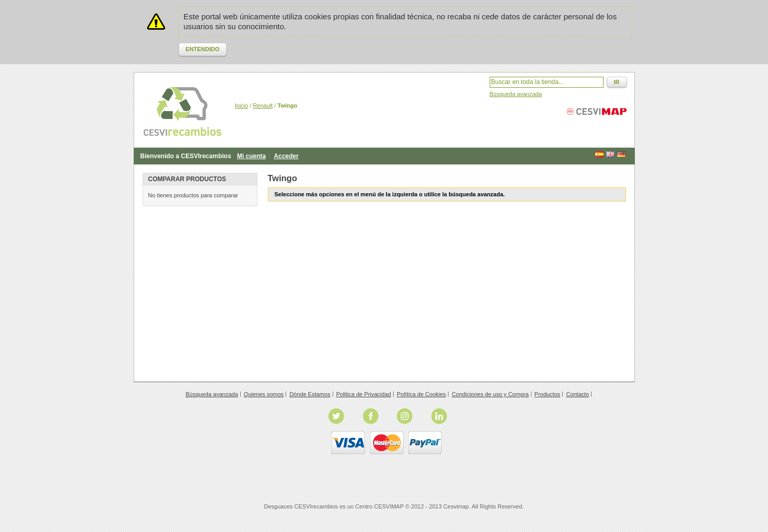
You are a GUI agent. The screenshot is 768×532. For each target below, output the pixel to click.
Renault (263, 105)
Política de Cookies (421, 394)
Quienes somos (264, 394)
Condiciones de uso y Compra (490, 394)
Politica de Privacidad (364, 394)
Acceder (286, 156)
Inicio (242, 105)
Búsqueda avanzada (516, 94)
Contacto (577, 394)
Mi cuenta (251, 156)
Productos (548, 394)
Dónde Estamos (310, 394)
